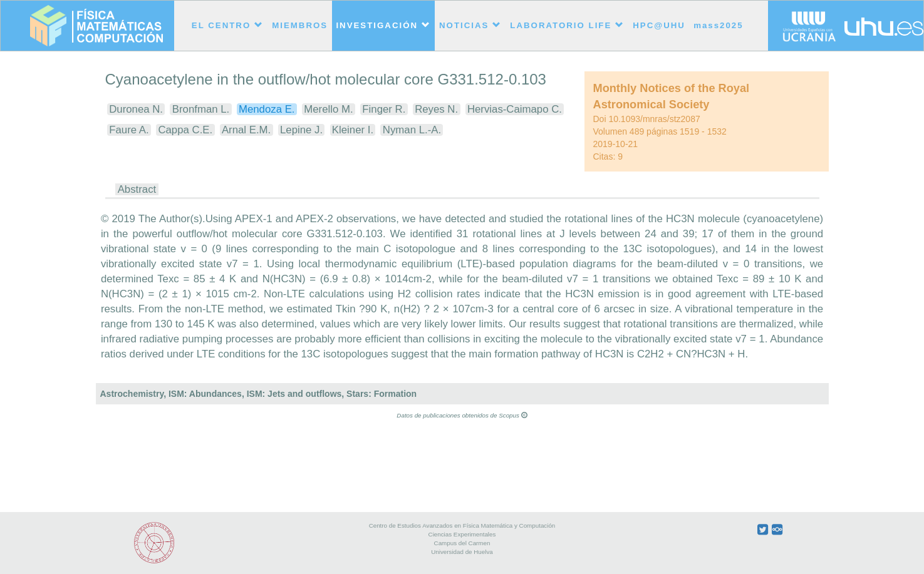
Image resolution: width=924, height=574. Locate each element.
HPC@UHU (659, 25)
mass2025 (718, 25)
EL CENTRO (228, 25)
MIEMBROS (300, 25)
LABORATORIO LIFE (567, 25)
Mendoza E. (267, 109)
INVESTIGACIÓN (383, 25)
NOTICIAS (470, 25)
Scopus (513, 415)
